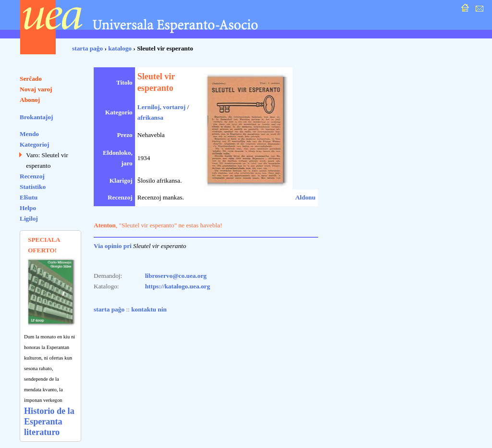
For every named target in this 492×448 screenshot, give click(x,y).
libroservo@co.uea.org (176, 276)
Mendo (29, 134)
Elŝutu (29, 197)
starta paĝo (87, 48)
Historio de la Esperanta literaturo (49, 422)
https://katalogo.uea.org (178, 286)
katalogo (120, 48)
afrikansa (150, 118)
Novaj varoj (36, 89)
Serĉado (31, 79)
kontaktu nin (149, 309)
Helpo (28, 208)
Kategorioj (34, 144)
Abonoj (30, 100)
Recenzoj (32, 176)
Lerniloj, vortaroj (161, 107)
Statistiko (33, 187)
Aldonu (305, 197)
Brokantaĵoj (36, 117)
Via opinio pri (113, 246)
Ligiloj (29, 218)
